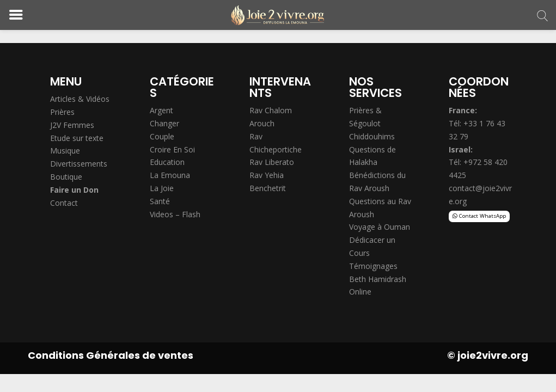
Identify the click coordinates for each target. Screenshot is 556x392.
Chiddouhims (372, 136)
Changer (164, 123)
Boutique (66, 177)
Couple (162, 136)
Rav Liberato (272, 162)
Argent (161, 110)
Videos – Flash (175, 214)
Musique (65, 151)
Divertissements (79, 164)
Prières (62, 112)
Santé (160, 201)
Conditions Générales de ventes (111, 355)
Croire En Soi (172, 149)
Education (167, 162)
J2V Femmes (72, 125)
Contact (64, 203)
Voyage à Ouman (380, 227)
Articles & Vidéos (80, 99)
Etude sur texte (77, 138)
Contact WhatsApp (482, 216)
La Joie (162, 188)
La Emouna (170, 175)
